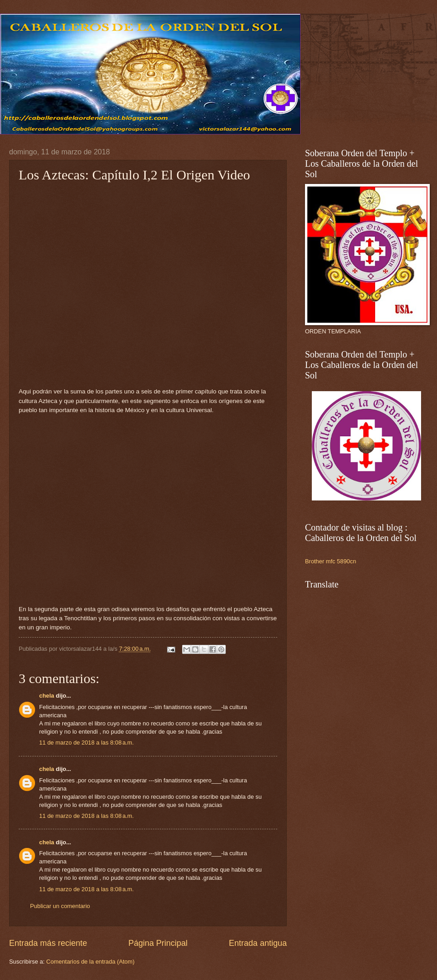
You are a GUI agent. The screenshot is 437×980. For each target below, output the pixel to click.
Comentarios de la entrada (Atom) (91, 962)
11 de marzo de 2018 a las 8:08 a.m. (86, 743)
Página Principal (158, 943)
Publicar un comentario (60, 906)
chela (47, 696)
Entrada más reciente (48, 943)
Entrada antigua (258, 943)
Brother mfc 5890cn (330, 561)
